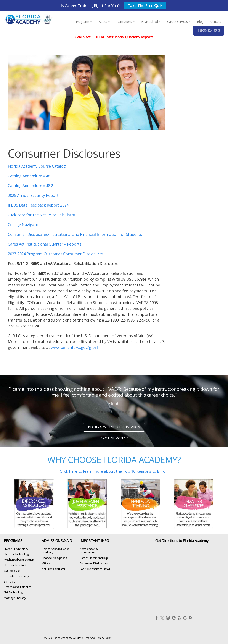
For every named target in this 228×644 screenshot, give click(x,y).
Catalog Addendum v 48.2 (31, 186)
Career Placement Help (94, 558)
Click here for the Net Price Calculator (42, 215)
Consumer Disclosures (94, 563)
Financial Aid (151, 22)
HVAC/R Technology (16, 549)
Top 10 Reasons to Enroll (95, 569)
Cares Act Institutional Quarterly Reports (45, 244)
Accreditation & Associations (89, 550)
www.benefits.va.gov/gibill (74, 347)
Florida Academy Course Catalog (37, 166)
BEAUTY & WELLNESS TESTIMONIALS (114, 427)
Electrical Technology (16, 554)
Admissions (126, 22)
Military (46, 563)
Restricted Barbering (16, 576)
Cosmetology (12, 570)
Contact (216, 22)
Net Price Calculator (54, 569)
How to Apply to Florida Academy (56, 550)
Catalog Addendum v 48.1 (30, 176)
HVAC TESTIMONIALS (114, 438)
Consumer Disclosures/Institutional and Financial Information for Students (75, 234)
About (104, 22)
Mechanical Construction (19, 560)
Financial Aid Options (54, 558)
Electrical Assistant (15, 565)
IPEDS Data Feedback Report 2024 (38, 205)
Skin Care (10, 581)
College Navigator (24, 225)
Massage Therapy (15, 598)
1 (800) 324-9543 (209, 30)
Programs (84, 22)
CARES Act (83, 37)
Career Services (179, 22)
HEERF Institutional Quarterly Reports (124, 37)
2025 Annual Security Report (33, 195)
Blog (200, 22)
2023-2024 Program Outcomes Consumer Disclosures (55, 254)
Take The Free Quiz (145, 6)
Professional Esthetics (18, 587)
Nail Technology (14, 592)
